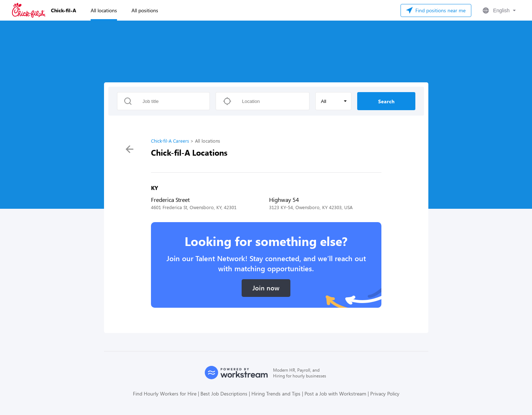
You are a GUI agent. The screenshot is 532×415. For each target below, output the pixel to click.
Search (386, 101)
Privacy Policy (385, 394)
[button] (498, 10)
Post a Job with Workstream (335, 394)
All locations (104, 10)
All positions (145, 10)
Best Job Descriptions (224, 394)
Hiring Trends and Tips (276, 394)
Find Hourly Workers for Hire (165, 394)
